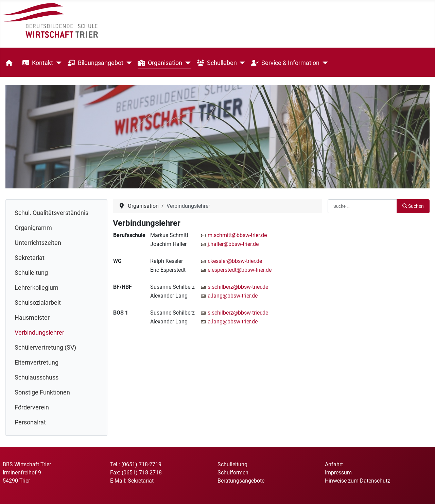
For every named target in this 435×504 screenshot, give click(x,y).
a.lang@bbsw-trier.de (233, 296)
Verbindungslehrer (39, 333)
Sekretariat (30, 258)
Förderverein (32, 407)
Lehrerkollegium (37, 288)
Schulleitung (31, 273)
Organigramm (33, 228)
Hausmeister (32, 318)
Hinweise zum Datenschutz (358, 481)
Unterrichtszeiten (38, 243)
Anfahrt (334, 464)
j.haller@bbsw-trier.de (233, 244)
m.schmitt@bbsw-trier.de (237, 235)
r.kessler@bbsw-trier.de (235, 261)
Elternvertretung (37, 363)
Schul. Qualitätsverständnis (51, 213)
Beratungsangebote (241, 481)
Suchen (413, 206)
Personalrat (30, 422)
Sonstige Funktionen (42, 392)
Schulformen (233, 473)
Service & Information (285, 63)
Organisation (160, 63)
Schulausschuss (37, 377)
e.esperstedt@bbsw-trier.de (240, 270)
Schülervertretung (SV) (45, 348)
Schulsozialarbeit (38, 303)
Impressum (338, 473)
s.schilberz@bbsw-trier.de (238, 287)
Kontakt (38, 63)
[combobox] (362, 206)
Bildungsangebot (95, 63)
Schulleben (217, 63)
